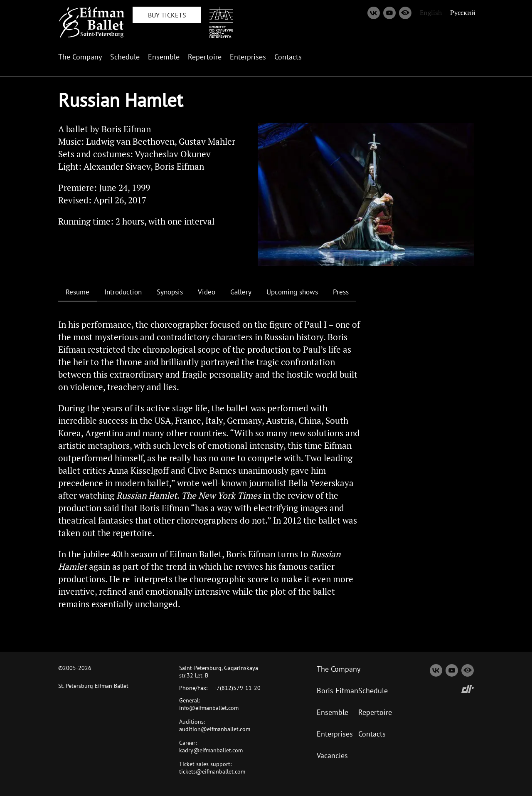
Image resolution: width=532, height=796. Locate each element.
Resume (78, 292)
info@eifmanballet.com (209, 708)
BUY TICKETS (167, 15)
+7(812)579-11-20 (237, 688)
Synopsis (170, 292)
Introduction (123, 292)
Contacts (288, 57)
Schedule (125, 57)
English (431, 12)
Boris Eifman (337, 691)
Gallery (241, 292)
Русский (463, 12)
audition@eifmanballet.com (215, 729)
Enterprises (248, 57)
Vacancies (332, 755)
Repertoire (205, 57)
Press (341, 292)
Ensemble (164, 57)
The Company (80, 57)
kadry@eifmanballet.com (211, 750)
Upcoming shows (292, 292)
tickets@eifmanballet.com (212, 771)
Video (207, 292)
